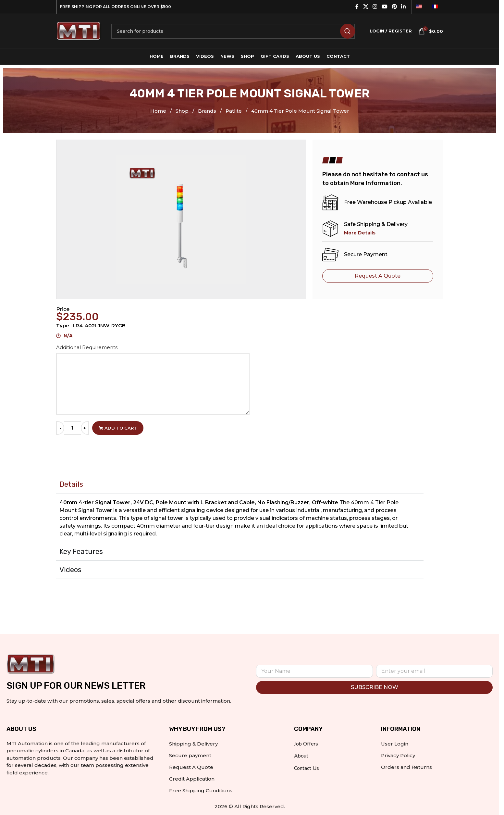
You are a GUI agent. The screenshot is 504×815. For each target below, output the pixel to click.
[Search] (233, 31)
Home (159, 111)
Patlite (234, 111)
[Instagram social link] (375, 7)
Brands (208, 111)
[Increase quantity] (85, 428)
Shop (183, 111)
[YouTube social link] (384, 7)
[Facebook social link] (357, 7)
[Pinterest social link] (394, 7)
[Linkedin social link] (404, 7)
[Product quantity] (73, 428)
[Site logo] (79, 30)
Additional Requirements (87, 347)
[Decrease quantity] (60, 428)
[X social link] (366, 7)
